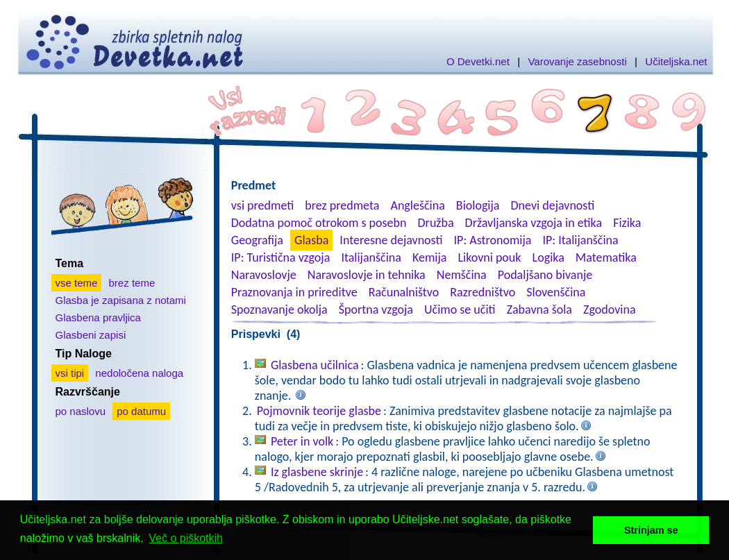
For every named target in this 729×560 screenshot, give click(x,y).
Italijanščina (371, 257)
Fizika (627, 223)
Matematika (606, 257)
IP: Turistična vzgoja (281, 257)
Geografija (257, 240)
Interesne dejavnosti (391, 240)
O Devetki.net (478, 61)
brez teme (132, 283)
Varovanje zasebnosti (577, 61)
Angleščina (417, 205)
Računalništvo (404, 292)
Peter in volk (302, 441)
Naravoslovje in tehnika (367, 275)
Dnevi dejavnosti (553, 205)
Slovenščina (556, 292)
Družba (436, 223)
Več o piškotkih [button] (186, 538)
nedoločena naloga (139, 373)
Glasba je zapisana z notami (121, 300)
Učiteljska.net (676, 61)
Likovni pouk (489, 257)
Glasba (311, 240)
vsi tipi (70, 373)
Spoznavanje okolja (279, 309)
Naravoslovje (264, 275)
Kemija (429, 257)
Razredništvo (483, 292)
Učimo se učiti (460, 309)
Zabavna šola (539, 309)
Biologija (478, 205)
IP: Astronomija (493, 240)
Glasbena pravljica (98, 317)
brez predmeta (342, 205)
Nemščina (462, 275)
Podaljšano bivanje (545, 275)
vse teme (77, 283)
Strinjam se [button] (651, 530)
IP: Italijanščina (581, 240)
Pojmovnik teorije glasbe (319, 411)
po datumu (141, 411)
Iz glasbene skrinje (317, 472)
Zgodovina (609, 309)
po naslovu (81, 411)
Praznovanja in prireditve (294, 292)
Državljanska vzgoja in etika (534, 223)
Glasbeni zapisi (91, 335)
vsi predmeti (262, 205)
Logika (548, 257)
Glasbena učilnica (315, 365)
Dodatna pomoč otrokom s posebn (319, 223)
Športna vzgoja (376, 309)
